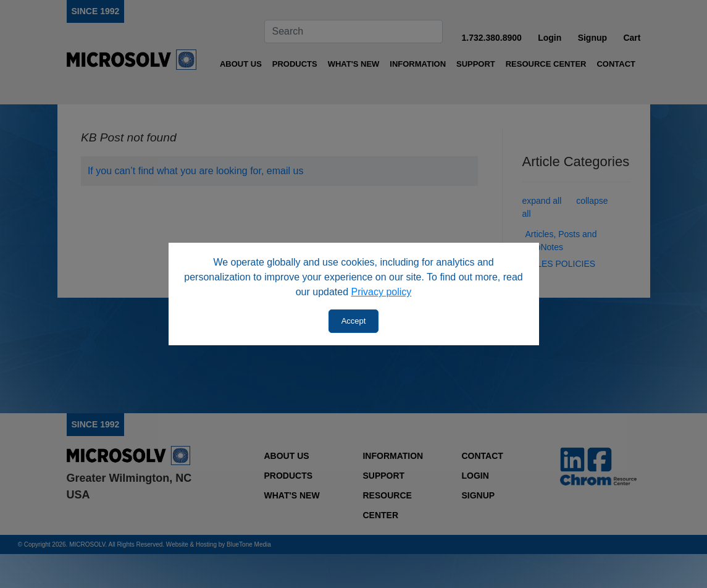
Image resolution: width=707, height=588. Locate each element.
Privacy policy (382, 292)
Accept (354, 321)
